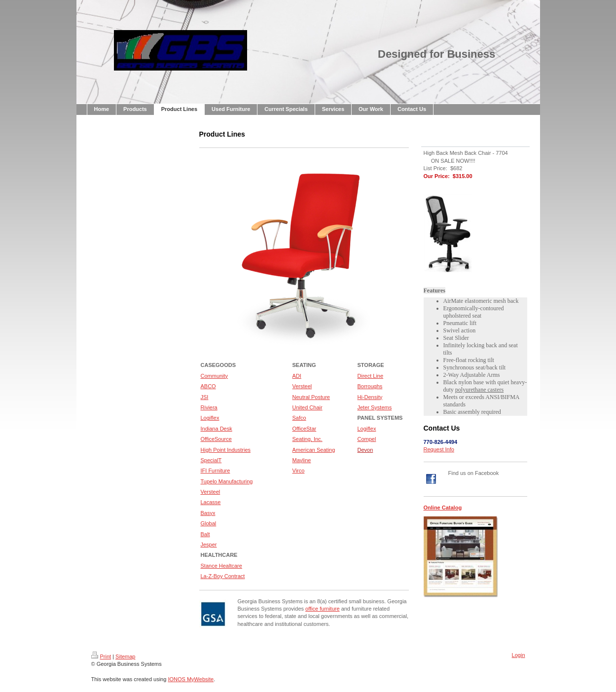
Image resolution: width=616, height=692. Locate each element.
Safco (299, 418)
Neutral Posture (311, 397)
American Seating (314, 450)
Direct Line (371, 376)
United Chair (308, 407)
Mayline (302, 460)
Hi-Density (370, 397)
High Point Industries (226, 450)
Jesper (209, 545)
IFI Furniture (216, 471)
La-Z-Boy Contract (223, 576)
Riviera (209, 407)
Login (519, 655)
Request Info (439, 449)
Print (101, 656)
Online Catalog (443, 508)
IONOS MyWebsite (191, 679)
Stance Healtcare (221, 566)
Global (209, 523)
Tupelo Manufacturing (227, 481)
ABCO (208, 386)
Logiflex (210, 418)
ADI (297, 376)
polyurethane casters (479, 390)
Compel (367, 439)
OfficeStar (305, 429)
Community (215, 376)
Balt (205, 534)
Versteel (302, 386)
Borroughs (370, 386)
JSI (205, 397)
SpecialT (211, 460)
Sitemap (125, 656)
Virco (299, 471)
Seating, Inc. (308, 439)
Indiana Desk (217, 429)
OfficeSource (216, 439)
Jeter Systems (375, 407)
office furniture (323, 609)
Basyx (208, 513)
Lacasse (211, 502)
